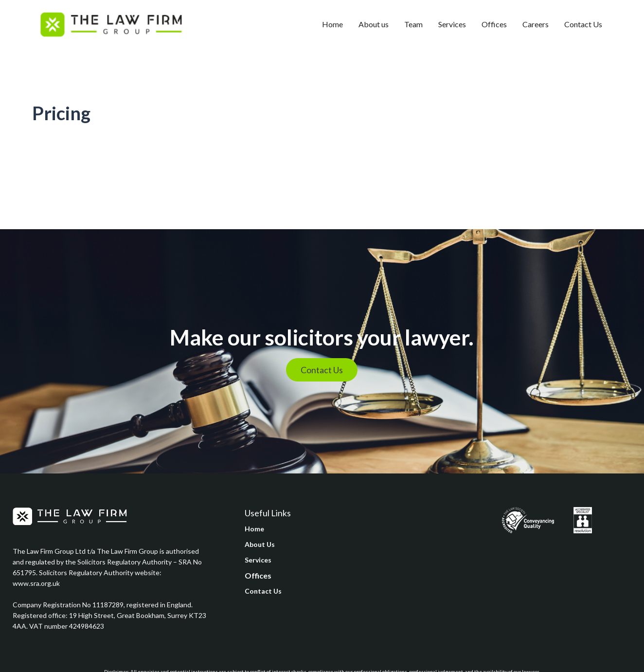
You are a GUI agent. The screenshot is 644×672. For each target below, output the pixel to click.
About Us (260, 544)
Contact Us (583, 24)
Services (452, 24)
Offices (494, 24)
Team (413, 24)
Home (332, 24)
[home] (111, 25)
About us (374, 24)
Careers (536, 24)
